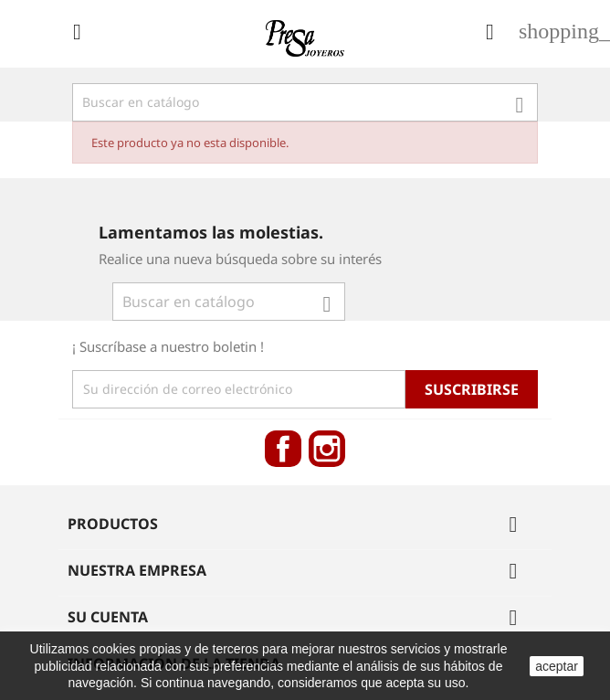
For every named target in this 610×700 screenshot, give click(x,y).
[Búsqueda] (305, 102)
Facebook (283, 449)
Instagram (327, 449)
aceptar (557, 666)
